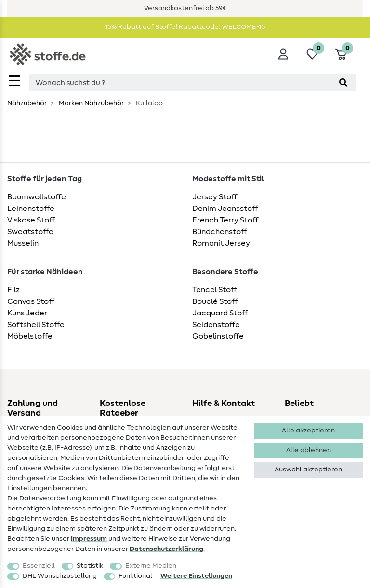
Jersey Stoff (215, 197)
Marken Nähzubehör (91, 103)
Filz (13, 290)
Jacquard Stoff (220, 313)
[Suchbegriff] (180, 83)
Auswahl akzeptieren (308, 470)
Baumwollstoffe (37, 197)
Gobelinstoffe (218, 336)
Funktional (135, 576)
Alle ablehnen (309, 450)
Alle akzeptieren (308, 431)
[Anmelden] (283, 54)
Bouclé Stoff (215, 301)
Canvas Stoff (31, 301)
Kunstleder (27, 313)
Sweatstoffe (30, 232)
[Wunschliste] (312, 54)
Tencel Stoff (214, 290)
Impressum (89, 539)
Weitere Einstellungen (196, 576)
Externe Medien (151, 566)
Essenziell (39, 566)
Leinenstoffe (31, 209)
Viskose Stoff (31, 220)
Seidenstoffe (216, 325)
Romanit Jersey (221, 243)
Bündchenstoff (219, 232)
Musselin (23, 243)
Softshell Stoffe (36, 325)
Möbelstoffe (30, 336)
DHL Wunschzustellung (60, 576)
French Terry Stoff (225, 220)
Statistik (90, 566)
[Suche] (343, 83)
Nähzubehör (27, 103)
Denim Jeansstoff (225, 209)
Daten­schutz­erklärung (166, 549)
